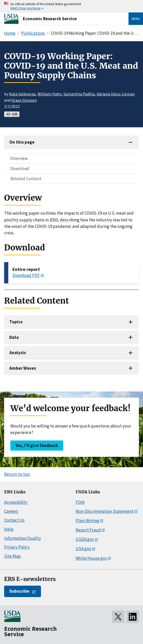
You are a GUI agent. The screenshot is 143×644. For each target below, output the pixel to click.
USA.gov (83, 549)
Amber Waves (23, 368)
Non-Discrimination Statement (105, 511)
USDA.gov (85, 539)
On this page (22, 142)
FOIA (80, 502)
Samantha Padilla (79, 94)
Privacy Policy (17, 547)
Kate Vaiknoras (22, 94)
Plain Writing (87, 521)
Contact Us (14, 520)
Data (14, 337)
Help (9, 529)
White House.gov (91, 558)
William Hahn (50, 94)
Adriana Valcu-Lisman (116, 94)
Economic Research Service (50, 19)
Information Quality (23, 538)
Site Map (12, 556)
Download (20, 169)
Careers (11, 511)
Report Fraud (88, 530)
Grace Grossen (24, 100)
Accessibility (16, 502)
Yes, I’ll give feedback (37, 445)
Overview (19, 158)
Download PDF (26, 275)
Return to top (17, 474)
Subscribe (19, 591)
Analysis (18, 353)
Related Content (26, 179)
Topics (16, 322)
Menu (136, 19)
